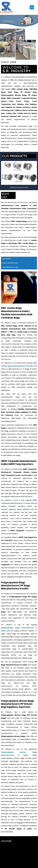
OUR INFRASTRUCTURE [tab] (10, 407)
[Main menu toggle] (32, 7)
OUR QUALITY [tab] (7, 399)
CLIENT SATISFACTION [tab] (10, 403)
